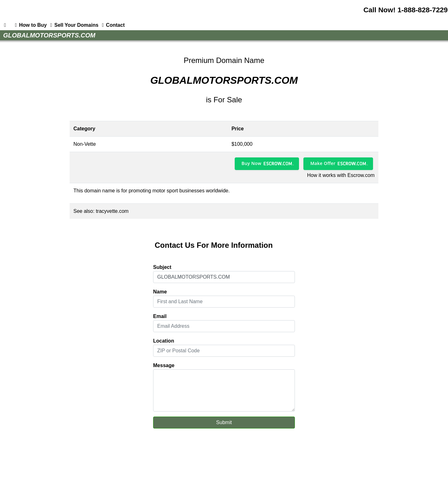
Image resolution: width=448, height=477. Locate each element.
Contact (112, 25)
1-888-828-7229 (423, 10)
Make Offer (323, 163)
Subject (162, 267)
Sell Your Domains (73, 25)
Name (160, 292)
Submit (224, 422)
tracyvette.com (112, 211)
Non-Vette (85, 144)
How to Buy (30, 25)
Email (160, 316)
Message (164, 365)
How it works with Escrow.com (341, 175)
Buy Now (252, 163)
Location (164, 341)
